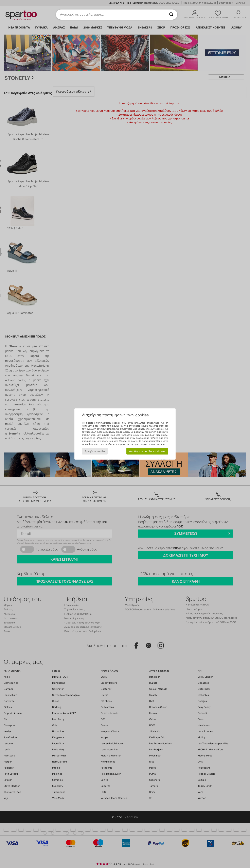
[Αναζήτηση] (171, 15)
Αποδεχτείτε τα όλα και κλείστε (147, 451)
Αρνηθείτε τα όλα (95, 451)
